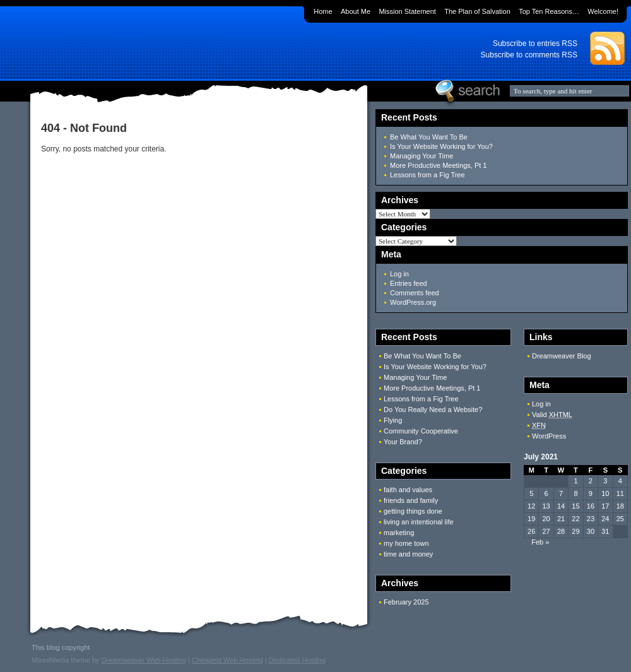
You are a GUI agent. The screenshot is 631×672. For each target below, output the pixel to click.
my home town (406, 543)
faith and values (408, 490)
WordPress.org (413, 302)
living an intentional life (419, 522)
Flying (393, 420)
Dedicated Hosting (297, 660)
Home (323, 11)
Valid (552, 415)
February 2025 (406, 602)
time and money (408, 554)
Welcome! (603, 11)
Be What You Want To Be (429, 137)
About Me (356, 11)
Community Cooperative (421, 431)
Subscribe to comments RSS (529, 55)
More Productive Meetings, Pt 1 (438, 165)
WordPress (549, 436)
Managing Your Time (422, 156)
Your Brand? (403, 442)
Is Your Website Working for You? (441, 146)
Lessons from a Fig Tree (428, 175)
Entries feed (409, 283)
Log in (399, 274)
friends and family (411, 500)
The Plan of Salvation (477, 11)
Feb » (540, 542)
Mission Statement (407, 11)
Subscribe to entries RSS (535, 44)
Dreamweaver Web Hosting (144, 660)
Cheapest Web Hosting (227, 660)
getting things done (413, 511)
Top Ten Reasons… (549, 11)
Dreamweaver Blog (562, 356)
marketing (399, 533)
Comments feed (415, 293)
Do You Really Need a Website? (433, 410)
